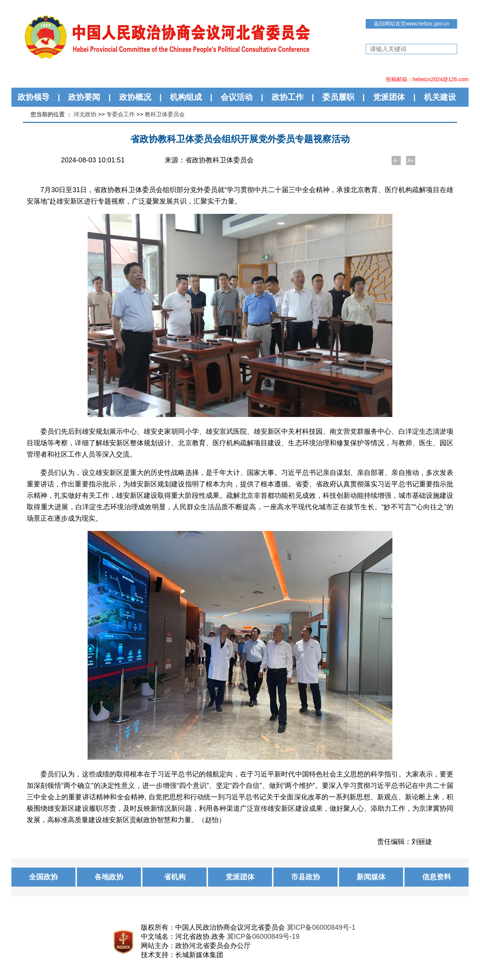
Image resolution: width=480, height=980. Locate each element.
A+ (411, 160)
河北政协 (85, 114)
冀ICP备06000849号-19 (263, 937)
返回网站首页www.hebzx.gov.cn (412, 24)
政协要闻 (84, 97)
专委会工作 (121, 114)
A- (396, 160)
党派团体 (389, 97)
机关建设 (440, 97)
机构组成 (186, 97)
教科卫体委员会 (165, 114)
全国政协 (43, 877)
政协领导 (34, 97)
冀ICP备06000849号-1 (321, 927)
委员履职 (338, 97)
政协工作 (288, 97)
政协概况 (135, 97)
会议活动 (237, 97)
